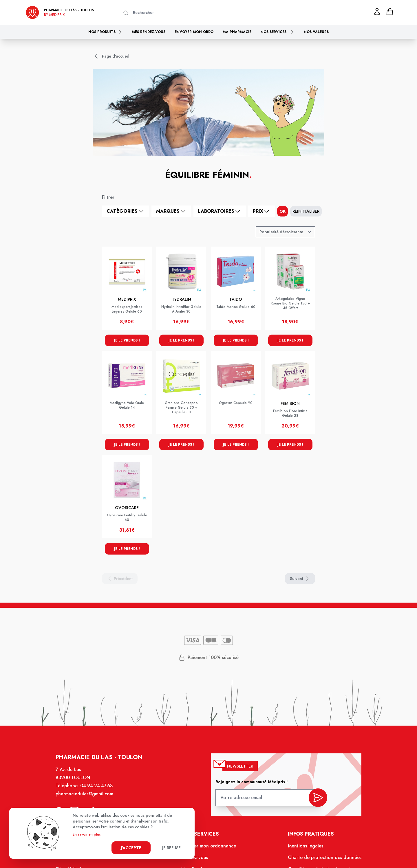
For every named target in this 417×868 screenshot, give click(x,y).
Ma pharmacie (237, 32)
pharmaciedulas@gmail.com (84, 794)
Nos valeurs (316, 32)
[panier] (390, 12)
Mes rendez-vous (149, 32)
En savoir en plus (87, 834)
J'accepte (131, 848)
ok (282, 211)
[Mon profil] (377, 12)
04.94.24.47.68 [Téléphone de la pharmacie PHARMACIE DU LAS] (97, 786)
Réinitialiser (306, 211)
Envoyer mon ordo (194, 32)
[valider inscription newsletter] (318, 798)
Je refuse (171, 848)
